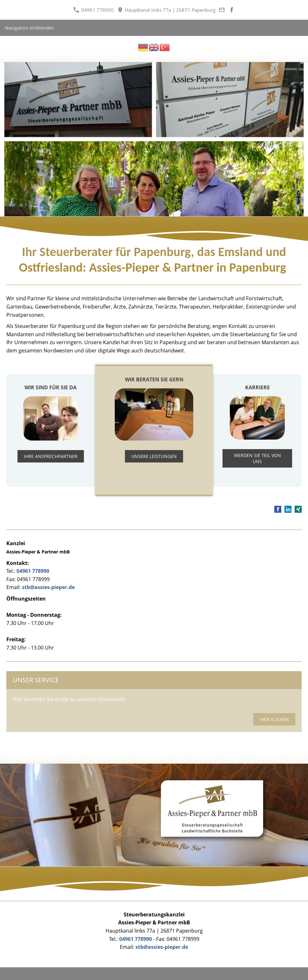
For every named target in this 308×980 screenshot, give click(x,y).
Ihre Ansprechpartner (51, 456)
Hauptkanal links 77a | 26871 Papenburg (166, 10)
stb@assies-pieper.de (48, 587)
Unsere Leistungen (154, 456)
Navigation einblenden (29, 28)
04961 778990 (94, 10)
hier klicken (274, 719)
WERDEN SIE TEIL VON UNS (257, 458)
